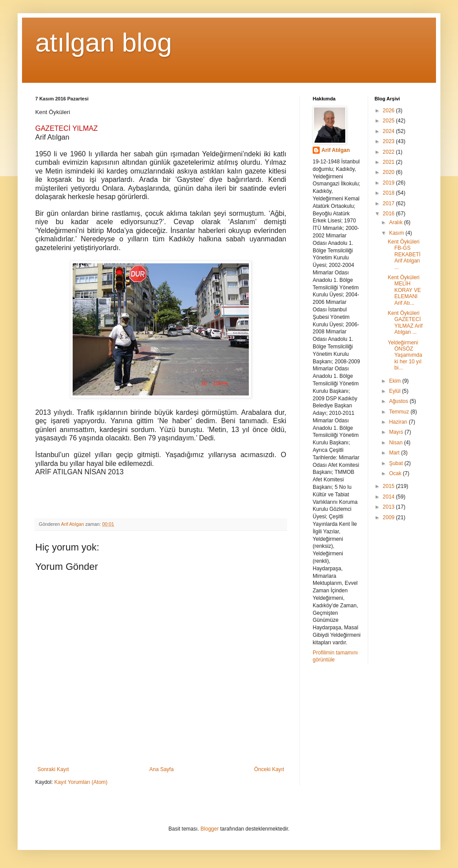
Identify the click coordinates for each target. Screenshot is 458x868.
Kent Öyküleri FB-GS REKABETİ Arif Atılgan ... (404, 255)
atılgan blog (103, 42)
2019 (389, 183)
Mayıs (397, 432)
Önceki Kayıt (269, 769)
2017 (389, 203)
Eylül (395, 391)
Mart (395, 453)
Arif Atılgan (336, 150)
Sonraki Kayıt (53, 769)
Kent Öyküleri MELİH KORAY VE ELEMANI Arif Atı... (404, 290)
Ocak (396, 473)
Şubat (397, 463)
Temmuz (400, 412)
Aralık (396, 222)
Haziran (399, 422)
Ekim (395, 381)
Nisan (396, 443)
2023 (389, 141)
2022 (389, 152)
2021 (389, 162)
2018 (389, 193)
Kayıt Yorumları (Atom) (81, 782)
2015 (389, 486)
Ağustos (399, 401)
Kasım (397, 233)
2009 (389, 517)
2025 (389, 121)
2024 (389, 131)
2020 (389, 172)
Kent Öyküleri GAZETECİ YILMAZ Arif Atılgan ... (405, 323)
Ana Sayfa (161, 769)
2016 (389, 214)
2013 (389, 507)
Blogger (209, 829)
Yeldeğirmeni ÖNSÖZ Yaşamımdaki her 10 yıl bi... (405, 355)
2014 (389, 497)
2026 (389, 111)
